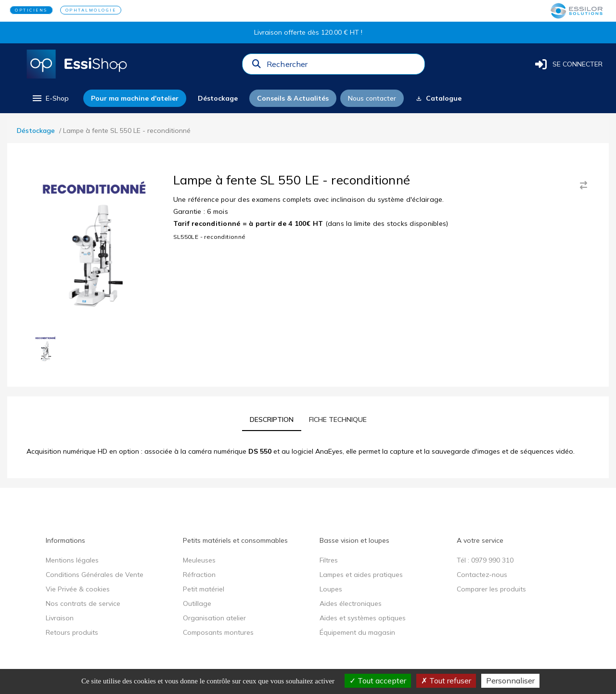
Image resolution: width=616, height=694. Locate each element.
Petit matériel (204, 589)
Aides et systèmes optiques (363, 618)
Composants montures (218, 632)
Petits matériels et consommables (235, 540)
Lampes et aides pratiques (361, 575)
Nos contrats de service (83, 603)
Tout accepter (378, 681)
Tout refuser (446, 681)
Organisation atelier (214, 618)
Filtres (329, 560)
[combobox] (343, 66)
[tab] (272, 419)
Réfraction (199, 575)
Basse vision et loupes (354, 540)
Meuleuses (199, 560)
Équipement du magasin (357, 632)
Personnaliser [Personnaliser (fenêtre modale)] (510, 681)
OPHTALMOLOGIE (91, 10)
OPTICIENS (31, 10)
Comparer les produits (491, 589)
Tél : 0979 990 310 (485, 560)
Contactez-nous (482, 575)
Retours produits (72, 632)
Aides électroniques (351, 603)
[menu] (50, 98)
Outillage (197, 603)
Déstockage (36, 131)
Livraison (60, 618)
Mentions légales (72, 560)
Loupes (331, 589)
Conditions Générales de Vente (95, 575)
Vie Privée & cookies (78, 589)
